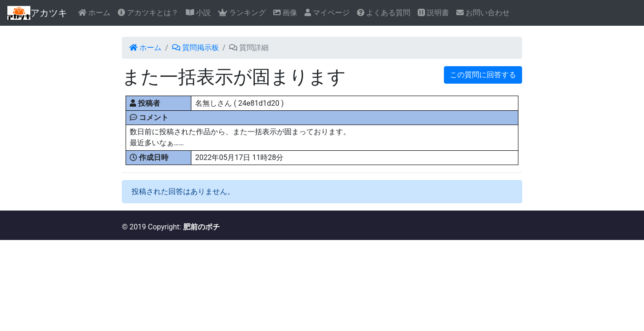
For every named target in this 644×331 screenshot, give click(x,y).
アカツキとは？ (148, 13)
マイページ (327, 13)
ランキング (242, 13)
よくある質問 (384, 13)
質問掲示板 (195, 48)
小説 (198, 13)
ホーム (94, 13)
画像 (285, 13)
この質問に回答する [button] (483, 75)
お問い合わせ (483, 13)
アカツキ (37, 13)
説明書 (433, 13)
